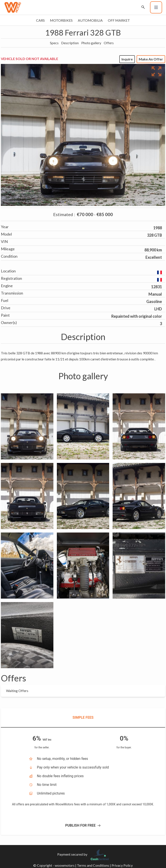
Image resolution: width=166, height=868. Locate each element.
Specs (54, 43)
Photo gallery (91, 43)
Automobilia (90, 20)
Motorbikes (61, 20)
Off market (119, 20)
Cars (40, 20)
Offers (109, 43)
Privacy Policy (122, 865)
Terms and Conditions (93, 865)
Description (70, 43)
